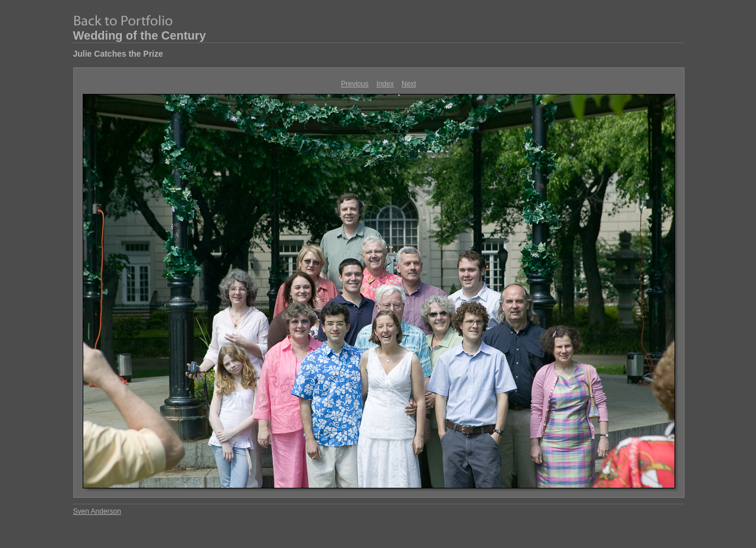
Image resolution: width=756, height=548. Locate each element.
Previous (355, 84)
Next (409, 84)
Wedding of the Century (140, 35)
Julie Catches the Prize (118, 54)
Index (385, 84)
